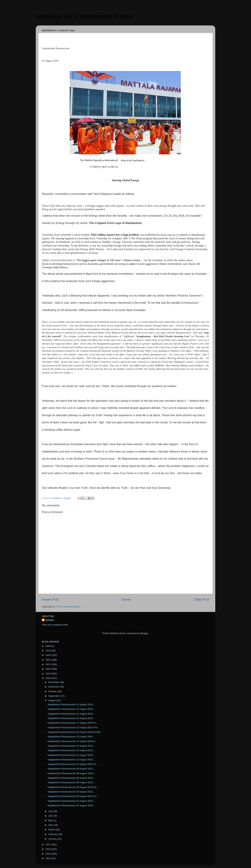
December (54, 682)
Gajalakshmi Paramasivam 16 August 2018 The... (74, 727)
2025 (48, 646)
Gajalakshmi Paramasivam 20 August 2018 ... (72, 718)
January (53, 839)
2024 (48, 651)
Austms (50, 620)
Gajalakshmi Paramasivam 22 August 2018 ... (72, 704)
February (53, 834)
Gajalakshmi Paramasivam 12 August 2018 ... (72, 750)
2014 (48, 858)
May (51, 820)
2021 (48, 664)
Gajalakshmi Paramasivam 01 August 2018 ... (72, 805)
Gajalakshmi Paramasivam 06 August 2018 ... (72, 778)
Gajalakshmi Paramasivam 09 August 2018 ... (72, 769)
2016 (48, 849)
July (51, 811)
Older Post (201, 599)
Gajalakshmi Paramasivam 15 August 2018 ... (72, 737)
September (54, 696)
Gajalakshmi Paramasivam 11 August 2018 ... (72, 755)
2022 (48, 660)
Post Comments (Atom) (69, 607)
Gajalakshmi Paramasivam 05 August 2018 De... (73, 787)
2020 (48, 669)
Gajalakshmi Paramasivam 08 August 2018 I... (72, 773)
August (52, 700)
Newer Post (50, 599)
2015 (48, 854)
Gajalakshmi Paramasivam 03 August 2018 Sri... (73, 796)
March (52, 830)
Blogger (144, 633)
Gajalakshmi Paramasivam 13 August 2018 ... (72, 746)
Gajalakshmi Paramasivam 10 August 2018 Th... (73, 764)
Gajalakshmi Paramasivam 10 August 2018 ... (72, 760)
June (51, 816)
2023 (48, 655)
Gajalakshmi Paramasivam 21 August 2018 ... (72, 709)
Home (126, 599)
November (54, 687)
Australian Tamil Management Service (84, 16)
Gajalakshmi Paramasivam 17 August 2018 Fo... (73, 723)
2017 (48, 845)
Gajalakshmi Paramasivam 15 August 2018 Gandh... (75, 732)
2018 (48, 678)
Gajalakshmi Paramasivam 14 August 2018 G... (73, 741)
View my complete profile (55, 625)
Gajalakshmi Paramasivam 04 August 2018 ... (72, 792)
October (53, 691)
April (51, 825)
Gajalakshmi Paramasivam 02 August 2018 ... (72, 801)
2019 (48, 674)
